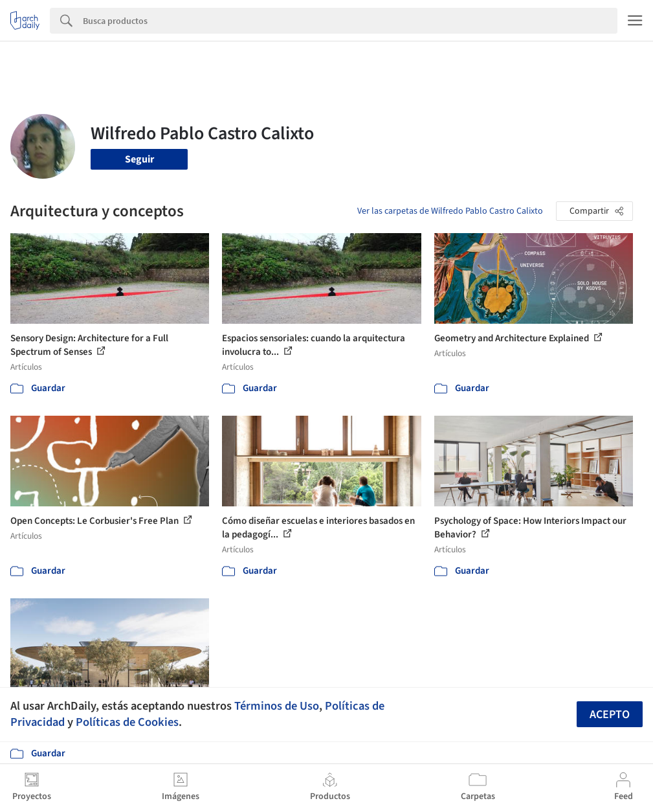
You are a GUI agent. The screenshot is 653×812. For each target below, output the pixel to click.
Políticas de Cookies (127, 722)
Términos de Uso (277, 706)
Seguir (139, 159)
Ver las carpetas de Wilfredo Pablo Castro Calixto (450, 211)
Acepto (610, 715)
